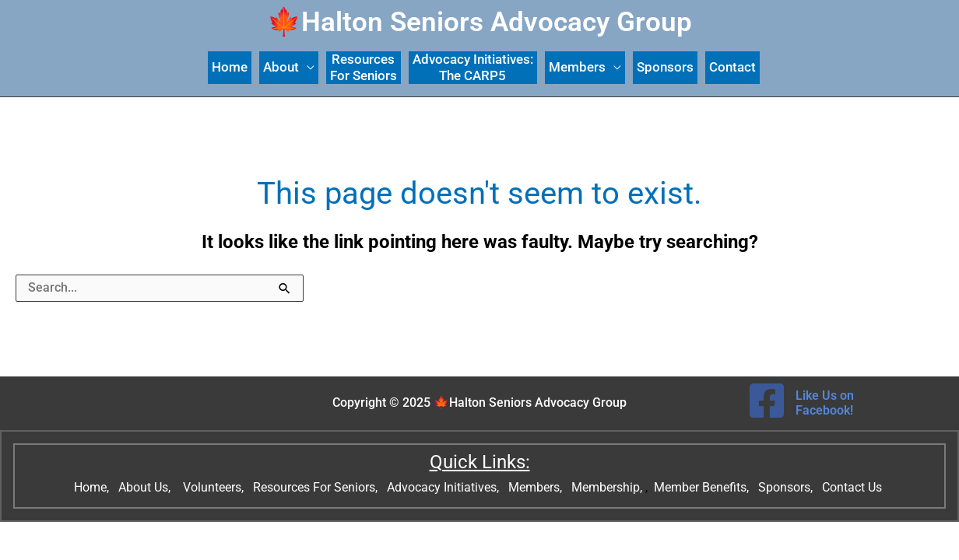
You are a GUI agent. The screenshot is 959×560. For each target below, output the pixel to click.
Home (230, 67)
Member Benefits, (700, 487)
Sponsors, (787, 487)
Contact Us (854, 487)
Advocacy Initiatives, (444, 487)
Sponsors (665, 67)
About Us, (146, 487)
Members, (537, 487)
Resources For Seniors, (317, 487)
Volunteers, (215, 487)
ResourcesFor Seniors (364, 67)
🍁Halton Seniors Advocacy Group (479, 22)
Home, (93, 487)
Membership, (608, 487)
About (281, 67)
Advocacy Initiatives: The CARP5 (473, 67)
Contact (732, 67)
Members (577, 67)
